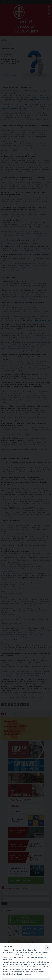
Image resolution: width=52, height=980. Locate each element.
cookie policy (19, 974)
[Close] (47, 948)
